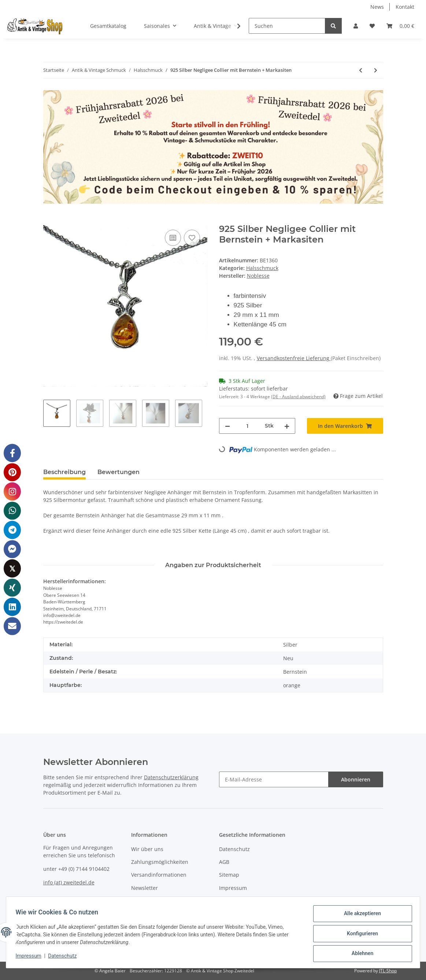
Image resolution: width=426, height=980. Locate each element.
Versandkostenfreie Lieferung (294, 358)
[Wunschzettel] (372, 26)
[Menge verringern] (227, 426)
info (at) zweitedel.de (69, 882)
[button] (356, 26)
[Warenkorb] (400, 26)
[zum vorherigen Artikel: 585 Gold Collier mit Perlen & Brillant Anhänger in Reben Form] (361, 70)
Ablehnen (360, 954)
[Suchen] (287, 26)
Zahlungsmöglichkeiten (160, 862)
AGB (224, 862)
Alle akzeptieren (360, 916)
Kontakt (405, 7)
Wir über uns (147, 849)
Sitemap (229, 875)
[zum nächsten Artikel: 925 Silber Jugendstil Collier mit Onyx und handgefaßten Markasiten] (376, 70)
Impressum (233, 888)
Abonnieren (356, 779)
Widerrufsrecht (238, 901)
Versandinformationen (159, 875)
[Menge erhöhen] (287, 426)
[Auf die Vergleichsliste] (173, 238)
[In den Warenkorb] (49, 220)
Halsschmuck (262, 268)
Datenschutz (234, 849)
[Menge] (247, 426)
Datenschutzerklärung (171, 777)
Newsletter (145, 888)
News (377, 7)
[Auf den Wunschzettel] (192, 238)
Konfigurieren (360, 935)
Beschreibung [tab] (64, 472)
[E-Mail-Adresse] (274, 779)
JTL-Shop (388, 971)
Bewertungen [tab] (118, 472)
